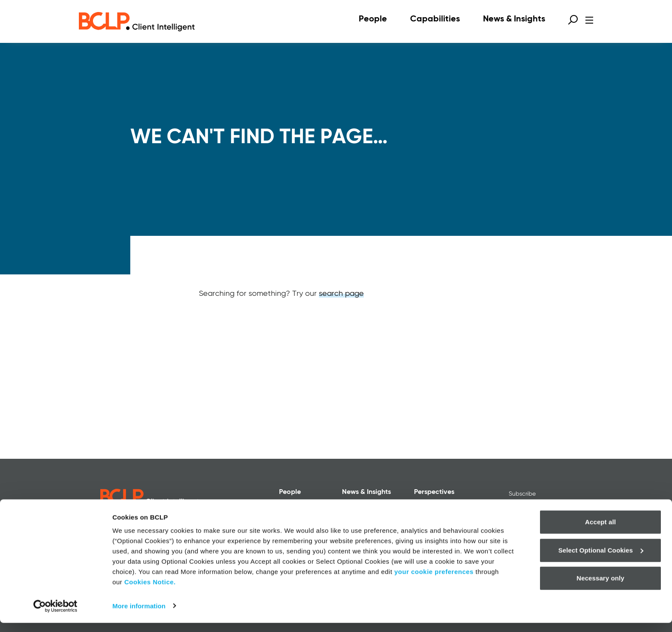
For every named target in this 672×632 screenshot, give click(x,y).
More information (139, 615)
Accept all (600, 531)
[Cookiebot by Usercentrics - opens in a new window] (55, 615)
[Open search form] (573, 20)
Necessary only (600, 588)
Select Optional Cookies (601, 559)
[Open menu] (589, 20)
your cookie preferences (434, 581)
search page (341, 294)
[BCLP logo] (137, 21)
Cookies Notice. (150, 591)
